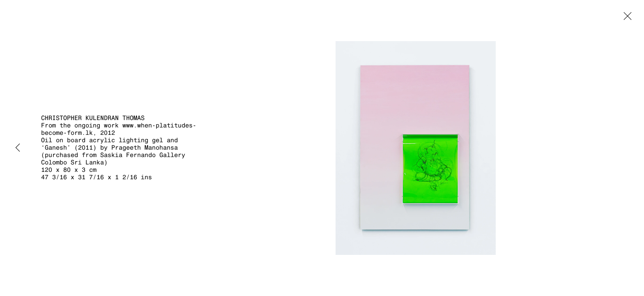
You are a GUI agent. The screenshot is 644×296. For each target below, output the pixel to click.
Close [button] (626, 18)
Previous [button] (18, 148)
